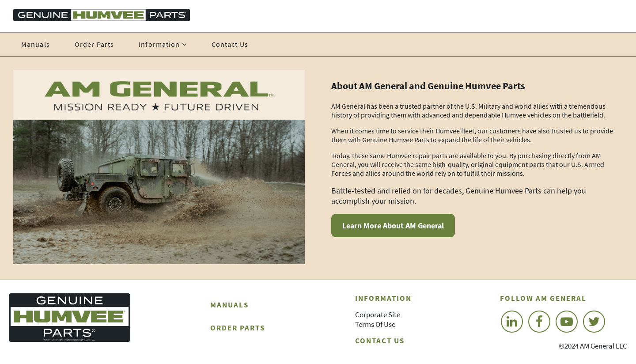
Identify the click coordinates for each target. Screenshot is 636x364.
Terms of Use (375, 324)
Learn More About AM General (393, 226)
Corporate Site (378, 315)
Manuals (36, 44)
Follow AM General (543, 298)
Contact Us (230, 44)
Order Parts (94, 44)
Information (383, 298)
